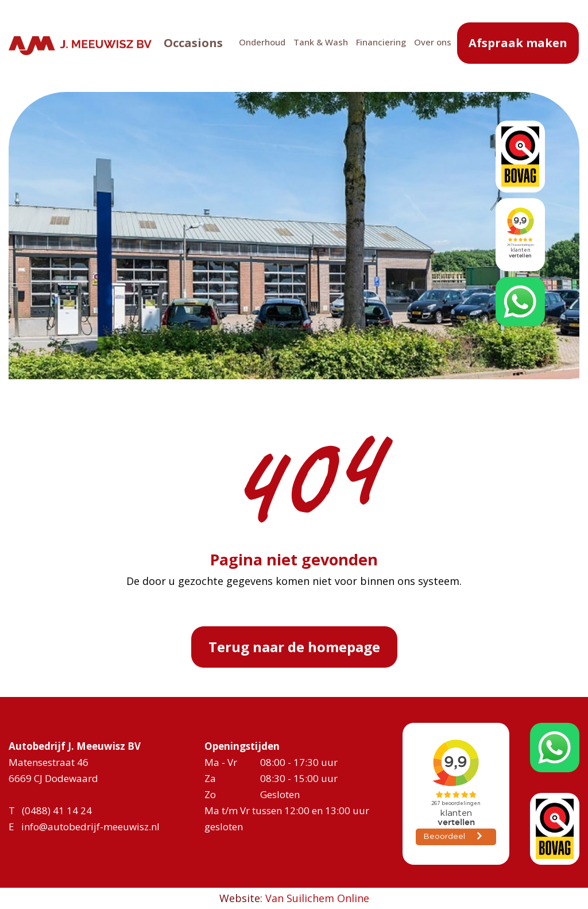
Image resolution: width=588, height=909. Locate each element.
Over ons (418, 45)
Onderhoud (248, 45)
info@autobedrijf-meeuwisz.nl (90, 827)
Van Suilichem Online (317, 898)
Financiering (367, 45)
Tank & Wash (306, 45)
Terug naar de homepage (294, 647)
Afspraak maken (518, 46)
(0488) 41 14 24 (57, 810)
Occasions (179, 46)
